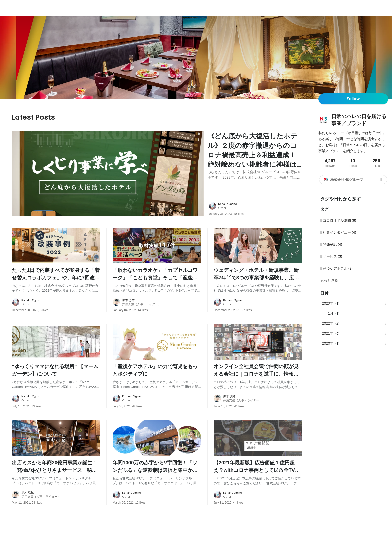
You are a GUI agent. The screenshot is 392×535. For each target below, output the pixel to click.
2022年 (328, 323)
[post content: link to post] (255, 156)
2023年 (328, 303)
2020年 (328, 343)
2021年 (328, 333)
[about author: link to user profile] (259, 207)
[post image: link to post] (108, 174)
